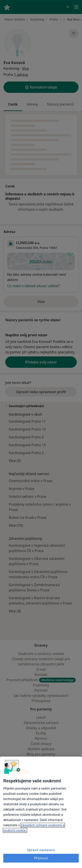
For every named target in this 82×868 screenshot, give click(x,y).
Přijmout (41, 858)
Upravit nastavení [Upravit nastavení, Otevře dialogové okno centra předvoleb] (41, 850)
